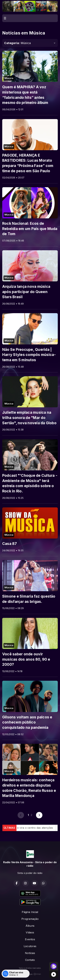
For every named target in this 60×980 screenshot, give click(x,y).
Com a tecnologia (30, 974)
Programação (30, 919)
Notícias (30, 953)
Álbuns (30, 926)
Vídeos (30, 932)
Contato (30, 960)
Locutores (30, 946)
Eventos (30, 939)
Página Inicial (30, 912)
